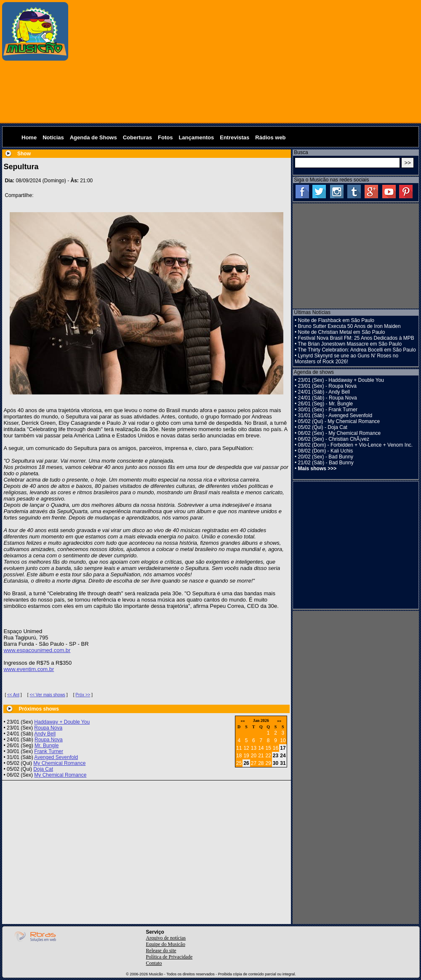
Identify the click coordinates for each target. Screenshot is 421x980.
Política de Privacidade (169, 957)
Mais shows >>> (317, 469)
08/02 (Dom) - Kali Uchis (326, 451)
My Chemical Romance (59, 763)
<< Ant (13, 695)
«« (242, 720)
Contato (154, 963)
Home (29, 137)
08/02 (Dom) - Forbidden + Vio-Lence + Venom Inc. (356, 445)
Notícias (53, 137)
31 (283, 763)
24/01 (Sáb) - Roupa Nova (328, 398)
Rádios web (270, 137)
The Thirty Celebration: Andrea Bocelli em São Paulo (357, 350)
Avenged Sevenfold (56, 757)
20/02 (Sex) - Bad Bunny (326, 457)
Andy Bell (45, 734)
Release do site (161, 951)
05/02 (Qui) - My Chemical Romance (339, 421)
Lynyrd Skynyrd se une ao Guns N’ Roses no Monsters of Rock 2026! (346, 359)
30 (276, 763)
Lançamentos (196, 137)
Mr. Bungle (47, 746)
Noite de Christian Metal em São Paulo (342, 332)
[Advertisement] (245, 61)
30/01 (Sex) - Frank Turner (328, 410)
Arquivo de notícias (166, 938)
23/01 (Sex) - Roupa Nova (327, 386)
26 (246, 763)
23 (276, 756)
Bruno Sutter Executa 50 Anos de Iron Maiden (349, 326)
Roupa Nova (48, 728)
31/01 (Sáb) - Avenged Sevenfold (335, 415)
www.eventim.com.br (29, 669)
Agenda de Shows (93, 137)
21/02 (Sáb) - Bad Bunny (326, 463)
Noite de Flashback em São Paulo (336, 320)
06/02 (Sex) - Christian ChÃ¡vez (334, 439)
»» (279, 720)
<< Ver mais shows (47, 695)
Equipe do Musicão (166, 944)
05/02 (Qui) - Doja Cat (323, 427)
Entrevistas (234, 137)
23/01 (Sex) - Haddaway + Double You (341, 380)
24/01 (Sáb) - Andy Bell (324, 392)
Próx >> (83, 695)
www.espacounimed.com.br (37, 650)
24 (283, 756)
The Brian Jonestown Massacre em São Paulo (350, 344)
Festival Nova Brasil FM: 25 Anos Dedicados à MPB (356, 338)
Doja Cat (43, 769)
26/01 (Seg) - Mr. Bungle (326, 404)
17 (283, 748)
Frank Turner (49, 751)
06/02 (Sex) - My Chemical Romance (340, 433)
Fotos (165, 137)
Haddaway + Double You (62, 722)
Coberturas (137, 137)
